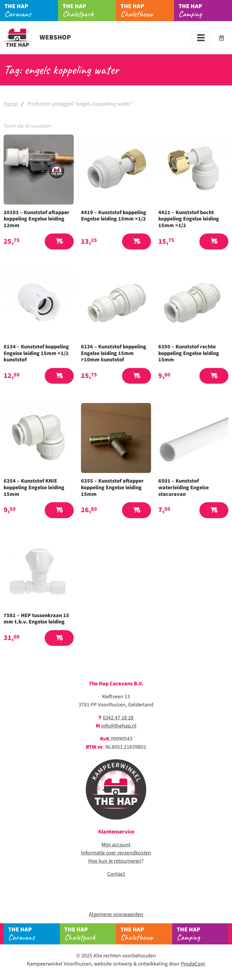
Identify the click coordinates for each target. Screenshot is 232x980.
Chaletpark (89, 11)
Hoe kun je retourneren (115, 861)
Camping (205, 11)
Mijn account (116, 845)
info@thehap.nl (119, 726)
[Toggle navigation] (201, 38)
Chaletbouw (147, 11)
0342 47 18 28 (118, 718)
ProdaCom (193, 964)
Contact (116, 874)
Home (11, 104)
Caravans (31, 11)
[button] (59, 241)
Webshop (37, 37)
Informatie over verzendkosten (116, 853)
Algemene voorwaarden (116, 914)
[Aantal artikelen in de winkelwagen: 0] (222, 38)
